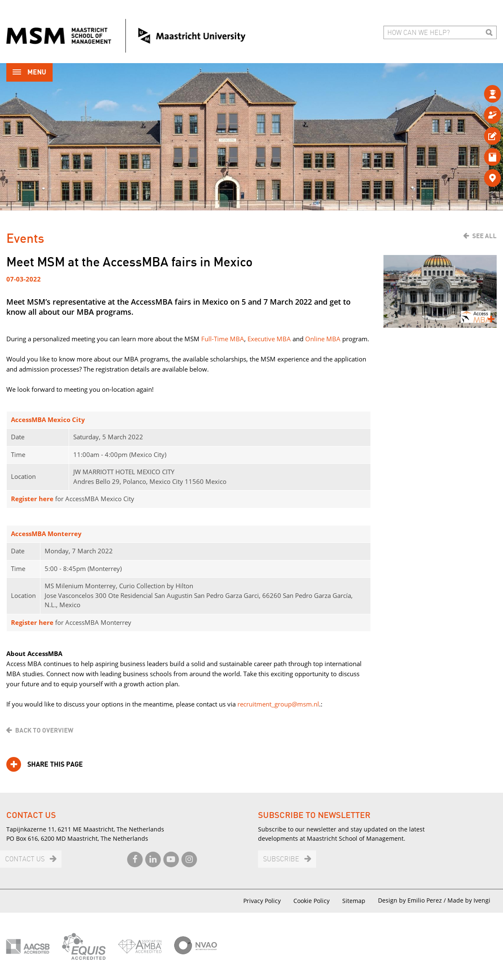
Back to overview (44, 730)
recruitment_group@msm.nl (278, 704)
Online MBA (323, 339)
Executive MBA (269, 339)
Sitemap (354, 901)
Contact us (25, 859)
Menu (29, 73)
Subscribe (281, 859)
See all (484, 236)
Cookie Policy (311, 901)
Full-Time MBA (223, 339)
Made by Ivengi (469, 900)
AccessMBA (29, 420)
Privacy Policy (262, 901)
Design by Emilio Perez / (413, 900)
